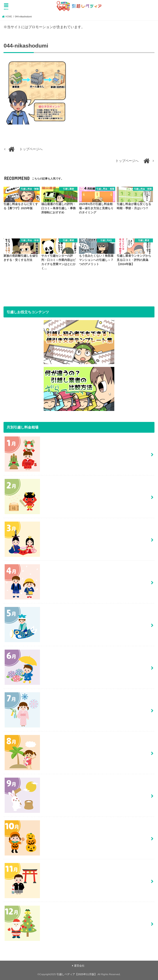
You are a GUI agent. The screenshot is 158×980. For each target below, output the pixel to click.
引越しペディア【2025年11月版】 (77, 974)
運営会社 (79, 966)
